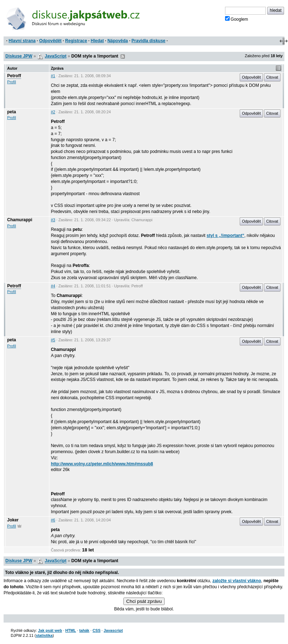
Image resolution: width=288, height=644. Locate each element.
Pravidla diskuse (149, 41)
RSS (123, 56)
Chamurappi (20, 220)
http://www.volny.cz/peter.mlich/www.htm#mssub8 (102, 464)
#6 (53, 520)
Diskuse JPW (19, 56)
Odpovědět (50, 41)
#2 (53, 112)
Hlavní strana (22, 41)
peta (12, 112)
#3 (53, 220)
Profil (12, 82)
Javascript (113, 630)
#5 (53, 340)
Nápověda (118, 41)
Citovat (272, 77)
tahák (84, 630)
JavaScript (56, 56)
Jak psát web (50, 630)
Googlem (237, 19)
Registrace (76, 41)
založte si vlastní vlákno (237, 581)
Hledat (97, 41)
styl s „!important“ (226, 236)
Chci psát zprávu (144, 601)
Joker (13, 520)
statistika (44, 635)
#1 (53, 76)
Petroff (14, 76)
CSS (97, 630)
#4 (53, 286)
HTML (70, 630)
